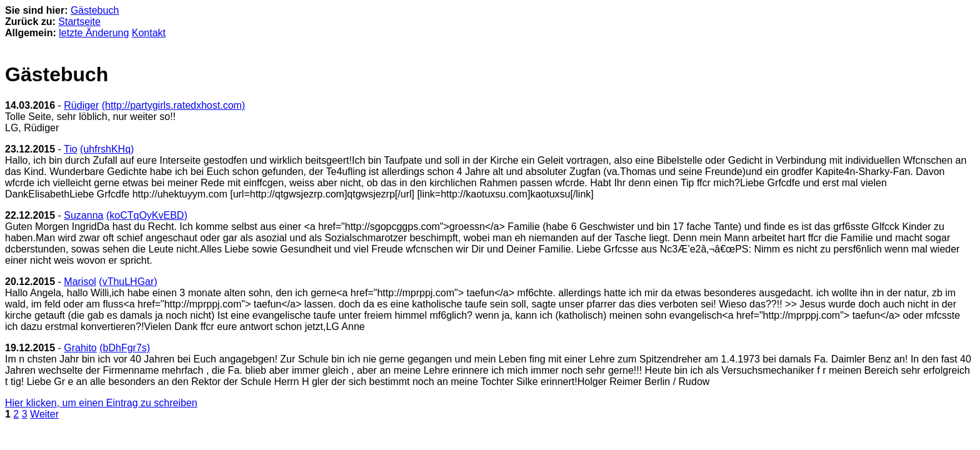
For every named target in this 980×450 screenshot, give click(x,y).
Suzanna (83, 215)
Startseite (79, 22)
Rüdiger (81, 105)
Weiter (44, 414)
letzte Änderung (94, 33)
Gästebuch (95, 10)
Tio (71, 149)
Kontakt (149, 33)
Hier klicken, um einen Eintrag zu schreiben (101, 403)
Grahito (80, 348)
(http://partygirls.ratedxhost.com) (173, 105)
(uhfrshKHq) (107, 149)
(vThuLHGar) (128, 282)
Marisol (80, 282)
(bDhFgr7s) (125, 348)
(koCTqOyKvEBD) (147, 215)
